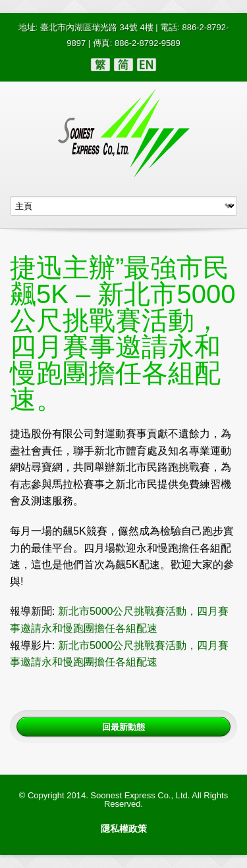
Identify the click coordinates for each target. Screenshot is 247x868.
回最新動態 (123, 727)
